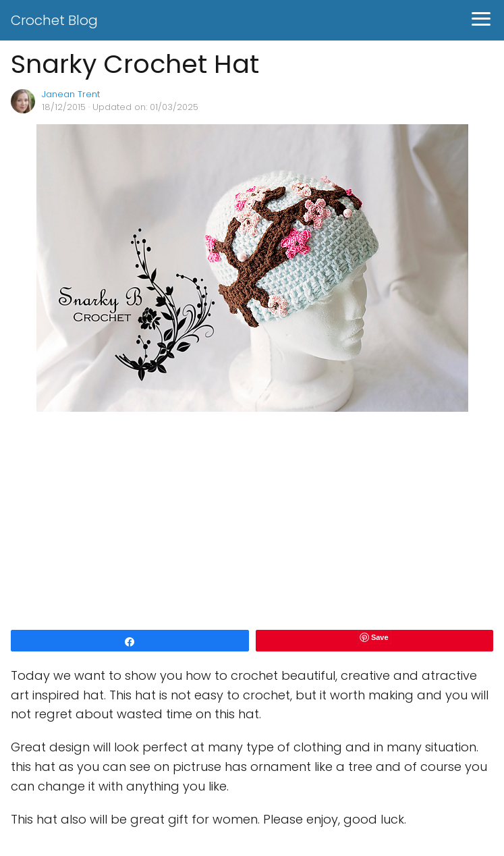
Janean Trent (71, 94)
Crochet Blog (54, 20)
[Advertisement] (252, 522)
